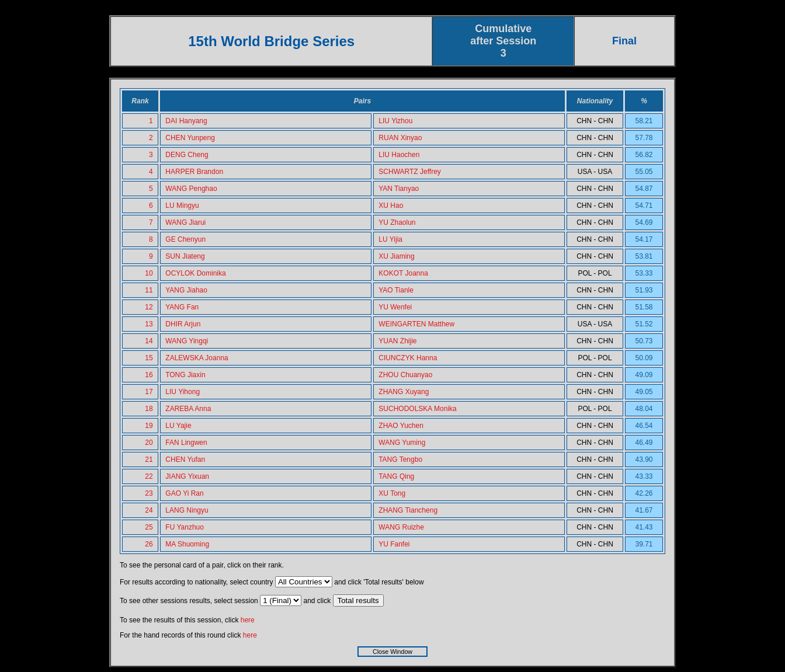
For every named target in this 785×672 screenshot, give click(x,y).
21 (149, 459)
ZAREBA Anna (188, 409)
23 (149, 493)
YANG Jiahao (186, 290)
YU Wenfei (395, 307)
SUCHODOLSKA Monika (417, 409)
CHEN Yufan (185, 459)
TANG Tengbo (400, 459)
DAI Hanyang (186, 121)
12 (149, 307)
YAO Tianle (396, 290)
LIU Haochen (399, 155)
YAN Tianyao (399, 189)
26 (149, 544)
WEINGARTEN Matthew (416, 324)
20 (149, 443)
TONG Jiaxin (185, 375)
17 (149, 392)
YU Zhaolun (397, 222)
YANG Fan (182, 307)
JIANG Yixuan (187, 476)
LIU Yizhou (395, 121)
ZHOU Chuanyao (405, 375)
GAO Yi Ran (184, 493)
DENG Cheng (187, 155)
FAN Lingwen (186, 443)
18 (149, 409)
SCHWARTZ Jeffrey (409, 172)
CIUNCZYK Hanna (408, 358)
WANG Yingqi (187, 341)
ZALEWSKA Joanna (197, 358)
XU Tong (392, 493)
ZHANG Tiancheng (408, 510)
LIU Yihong (183, 392)
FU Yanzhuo (185, 527)
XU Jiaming (396, 256)
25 (149, 527)
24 (149, 510)
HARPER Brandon (194, 172)
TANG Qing (396, 476)
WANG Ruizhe (401, 527)
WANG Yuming (402, 443)
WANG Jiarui (185, 222)
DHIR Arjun (183, 324)
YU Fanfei (394, 544)
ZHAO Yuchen (401, 426)
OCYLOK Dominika (195, 273)
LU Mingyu (182, 206)
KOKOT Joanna (403, 273)
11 (149, 290)
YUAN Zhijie (397, 341)
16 (149, 375)
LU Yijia (390, 239)
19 (149, 426)
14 (149, 341)
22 (149, 476)
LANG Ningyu (187, 510)
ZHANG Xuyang (404, 392)
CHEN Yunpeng (190, 138)
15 (149, 358)
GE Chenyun (185, 239)
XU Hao (391, 206)
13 (149, 324)
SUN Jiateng (185, 256)
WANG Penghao (191, 189)
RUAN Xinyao (400, 138)
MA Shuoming (187, 544)
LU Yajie (178, 426)
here (248, 620)
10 (149, 273)
